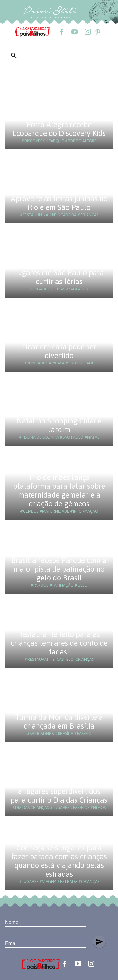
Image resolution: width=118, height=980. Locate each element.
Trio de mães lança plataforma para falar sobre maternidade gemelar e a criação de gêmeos (59, 490)
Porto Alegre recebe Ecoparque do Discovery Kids (59, 129)
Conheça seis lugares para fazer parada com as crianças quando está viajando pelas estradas (59, 861)
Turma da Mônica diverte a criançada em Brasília (59, 722)
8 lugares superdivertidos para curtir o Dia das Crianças (59, 796)
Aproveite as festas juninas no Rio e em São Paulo (59, 203)
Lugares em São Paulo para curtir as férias (59, 277)
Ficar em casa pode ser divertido (59, 351)
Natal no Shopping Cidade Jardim (59, 425)
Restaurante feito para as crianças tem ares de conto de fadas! (59, 643)
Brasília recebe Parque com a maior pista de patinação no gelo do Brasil (59, 569)
